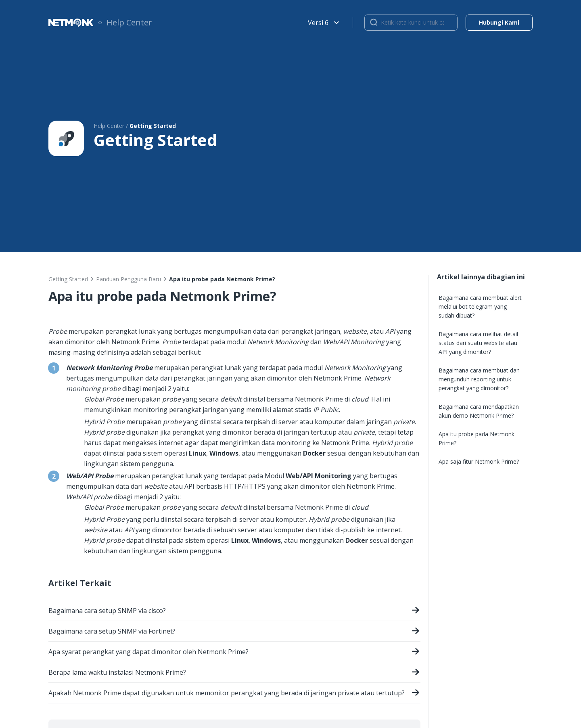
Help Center (129, 22)
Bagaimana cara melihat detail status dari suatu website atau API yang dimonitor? (478, 343)
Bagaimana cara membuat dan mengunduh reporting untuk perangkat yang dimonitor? (479, 379)
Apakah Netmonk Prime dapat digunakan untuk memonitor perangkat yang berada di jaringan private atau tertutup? (234, 694)
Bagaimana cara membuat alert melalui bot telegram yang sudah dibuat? (480, 306)
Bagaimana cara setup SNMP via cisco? (234, 612)
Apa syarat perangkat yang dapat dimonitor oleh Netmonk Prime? (234, 653)
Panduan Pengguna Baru (129, 279)
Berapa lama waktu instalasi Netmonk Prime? (234, 673)
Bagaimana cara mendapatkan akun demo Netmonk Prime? (479, 411)
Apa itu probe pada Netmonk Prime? (477, 438)
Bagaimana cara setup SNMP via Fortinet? (234, 632)
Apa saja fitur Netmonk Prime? (479, 461)
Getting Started (68, 279)
